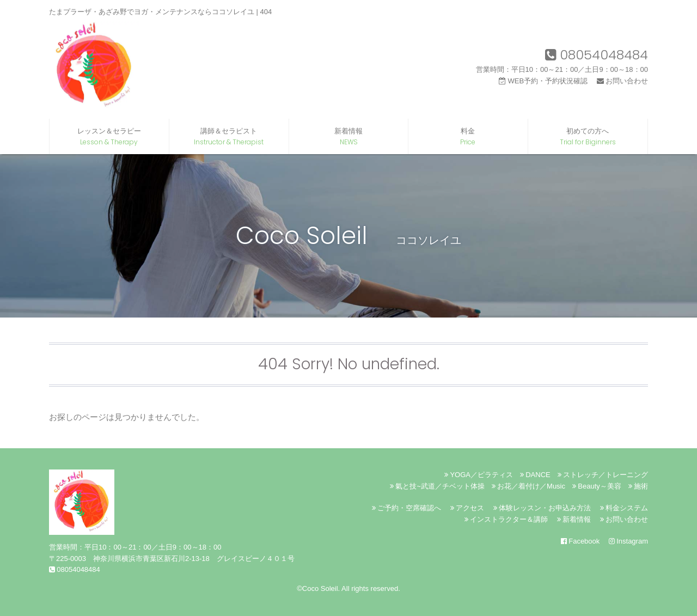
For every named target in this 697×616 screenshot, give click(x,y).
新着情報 (349, 137)
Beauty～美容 (597, 486)
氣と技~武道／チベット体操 (437, 486)
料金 (468, 137)
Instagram (628, 541)
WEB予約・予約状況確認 (543, 81)
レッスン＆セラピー (109, 137)
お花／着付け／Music (528, 486)
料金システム (624, 508)
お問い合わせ (622, 81)
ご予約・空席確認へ (406, 508)
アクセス (467, 508)
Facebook (580, 541)
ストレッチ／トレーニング (603, 475)
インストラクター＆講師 (506, 519)
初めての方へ (588, 137)
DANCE (535, 475)
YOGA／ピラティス (479, 475)
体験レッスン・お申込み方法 (542, 508)
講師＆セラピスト (229, 137)
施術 (638, 486)
